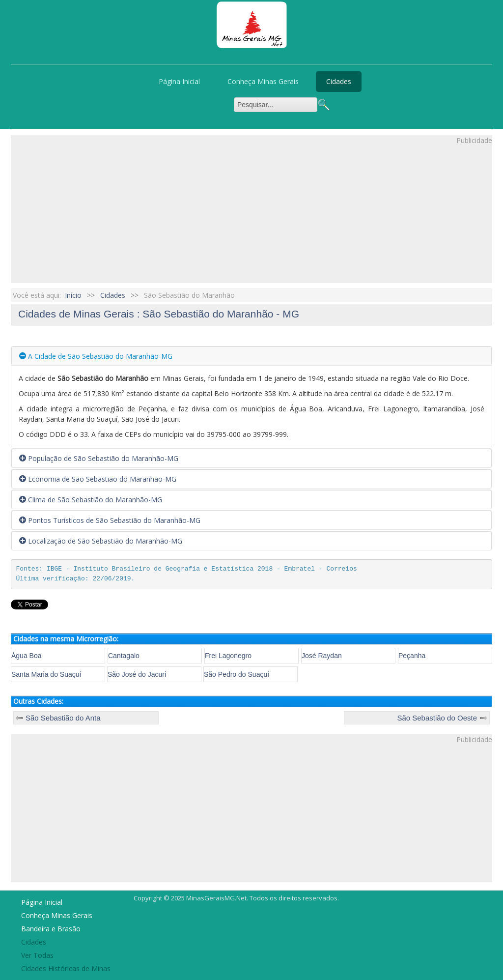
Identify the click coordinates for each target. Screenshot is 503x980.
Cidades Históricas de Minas (66, 968)
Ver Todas (37, 955)
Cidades (339, 81)
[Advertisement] (251, 214)
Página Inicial (179, 81)
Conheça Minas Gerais (263, 81)
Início (73, 295)
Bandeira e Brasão (51, 929)
